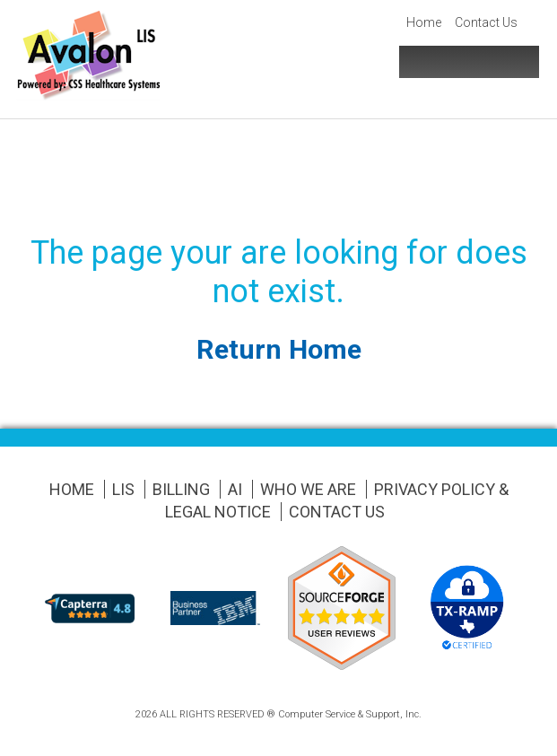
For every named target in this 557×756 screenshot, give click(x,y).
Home (424, 22)
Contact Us (486, 22)
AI (235, 489)
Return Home (279, 349)
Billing (181, 489)
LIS (123, 489)
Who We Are (308, 489)
